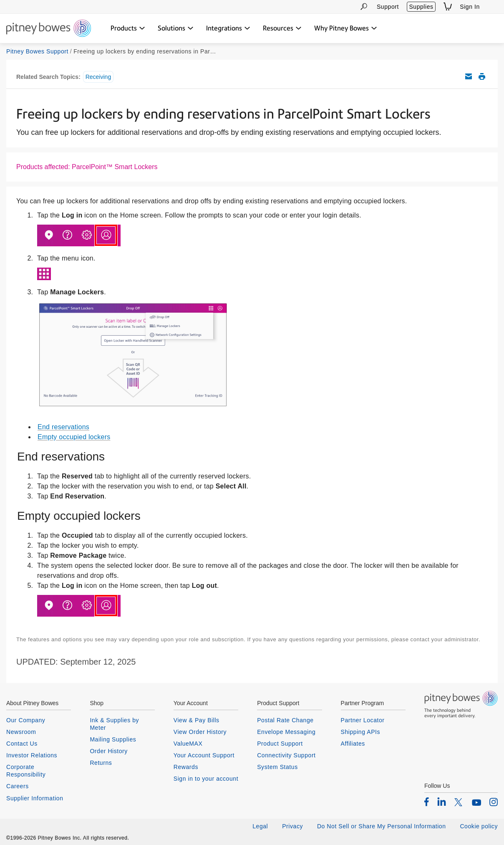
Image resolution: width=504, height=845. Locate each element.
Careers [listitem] (18, 786)
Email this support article (469, 76)
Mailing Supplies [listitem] (113, 739)
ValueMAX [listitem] (188, 744)
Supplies (421, 7)
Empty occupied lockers (74, 437)
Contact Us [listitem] (22, 744)
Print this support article (482, 76)
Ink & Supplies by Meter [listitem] (114, 724)
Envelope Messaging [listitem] (286, 732)
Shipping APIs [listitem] (360, 732)
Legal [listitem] (260, 826)
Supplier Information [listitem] (35, 798)
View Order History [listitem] (200, 732)
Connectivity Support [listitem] (286, 755)
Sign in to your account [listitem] (206, 779)
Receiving (98, 77)
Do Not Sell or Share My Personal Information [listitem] (382, 826)
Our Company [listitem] (26, 720)
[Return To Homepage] (49, 29)
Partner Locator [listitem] (363, 720)
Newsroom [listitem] (21, 732)
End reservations (63, 427)
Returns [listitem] (101, 763)
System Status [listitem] (277, 767)
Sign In (470, 7)
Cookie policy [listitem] (479, 826)
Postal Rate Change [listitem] (285, 720)
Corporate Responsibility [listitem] (26, 771)
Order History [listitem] (109, 751)
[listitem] (427, 802)
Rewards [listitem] (186, 767)
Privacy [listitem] (292, 826)
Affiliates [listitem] (353, 744)
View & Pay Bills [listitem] (197, 720)
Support (388, 7)
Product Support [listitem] (280, 744)
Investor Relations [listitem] (32, 755)
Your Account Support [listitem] (204, 755)
